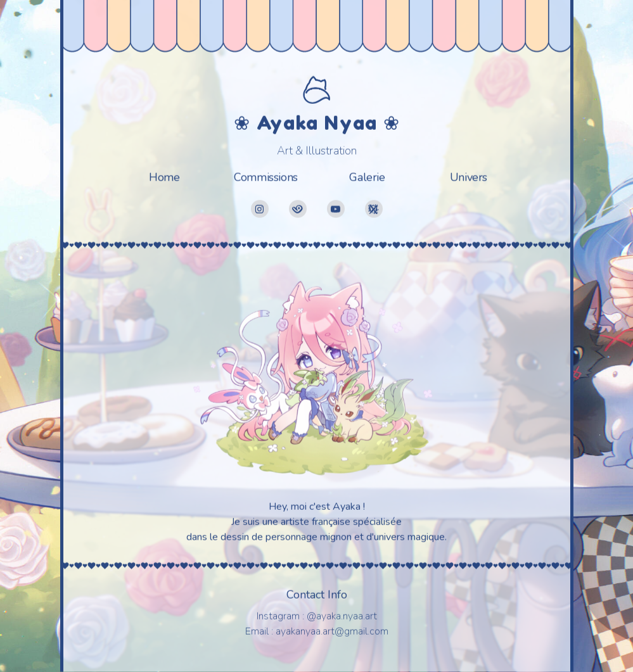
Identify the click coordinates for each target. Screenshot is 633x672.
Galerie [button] (367, 176)
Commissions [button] (266, 176)
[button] (260, 208)
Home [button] (164, 176)
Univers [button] (469, 176)
